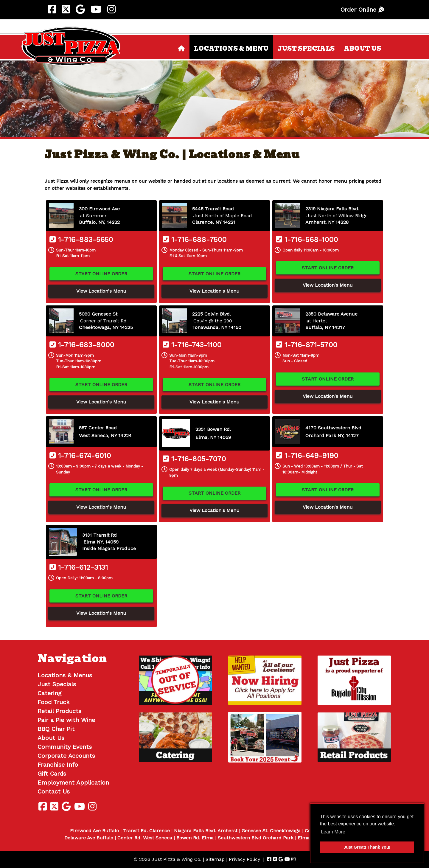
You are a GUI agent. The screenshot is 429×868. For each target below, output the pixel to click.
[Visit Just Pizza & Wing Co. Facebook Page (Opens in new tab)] (52, 10)
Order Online (362, 10)
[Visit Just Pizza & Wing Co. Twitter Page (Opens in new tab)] (66, 10)
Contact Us (54, 791)
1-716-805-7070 (194, 459)
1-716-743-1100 (192, 345)
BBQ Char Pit (56, 729)
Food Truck (53, 702)
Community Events (65, 747)
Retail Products (59, 711)
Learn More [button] (333, 832)
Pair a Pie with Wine (66, 720)
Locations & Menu (231, 49)
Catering (49, 693)
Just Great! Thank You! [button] (367, 847)
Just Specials (306, 49)
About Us (362, 49)
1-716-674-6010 (80, 456)
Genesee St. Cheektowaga (271, 831)
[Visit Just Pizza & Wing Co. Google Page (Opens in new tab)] (80, 10)
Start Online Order (101, 274)
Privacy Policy (244, 859)
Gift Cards (52, 774)
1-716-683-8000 (82, 345)
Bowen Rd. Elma (195, 838)
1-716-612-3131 (79, 567)
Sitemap (215, 859)
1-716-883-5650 (81, 240)
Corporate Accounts (66, 756)
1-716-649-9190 (307, 456)
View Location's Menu (101, 291)
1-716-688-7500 (195, 240)
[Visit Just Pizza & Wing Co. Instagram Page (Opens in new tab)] (111, 10)
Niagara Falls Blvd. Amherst (206, 831)
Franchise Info (58, 765)
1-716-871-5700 (307, 345)
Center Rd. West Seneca (145, 838)
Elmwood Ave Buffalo (94, 831)
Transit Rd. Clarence (146, 831)
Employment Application (73, 782)
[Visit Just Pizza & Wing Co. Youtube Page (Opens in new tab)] (96, 10)
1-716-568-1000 (307, 240)
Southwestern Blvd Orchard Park (256, 838)
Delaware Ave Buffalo (89, 838)
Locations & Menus (65, 675)
